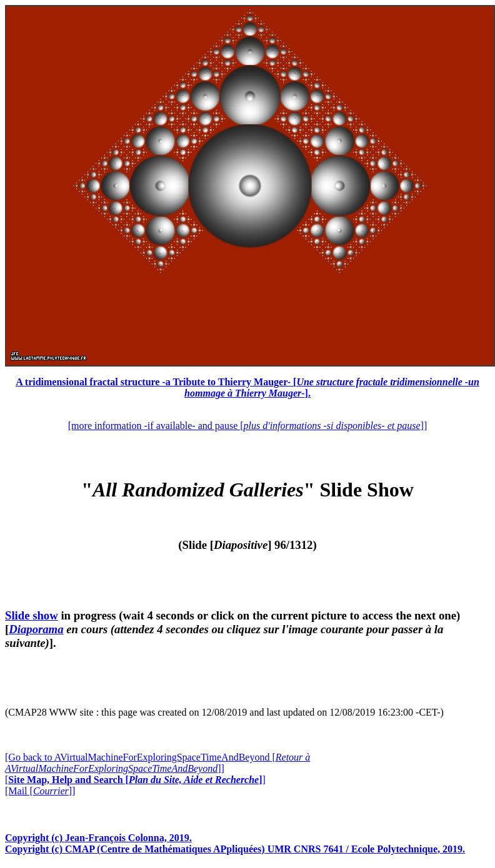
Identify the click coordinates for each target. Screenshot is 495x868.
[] (135, 780)
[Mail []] (40, 791)
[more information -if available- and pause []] (247, 426)
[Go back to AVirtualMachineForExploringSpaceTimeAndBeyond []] (157, 763)
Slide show (32, 615)
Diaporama (36, 629)
